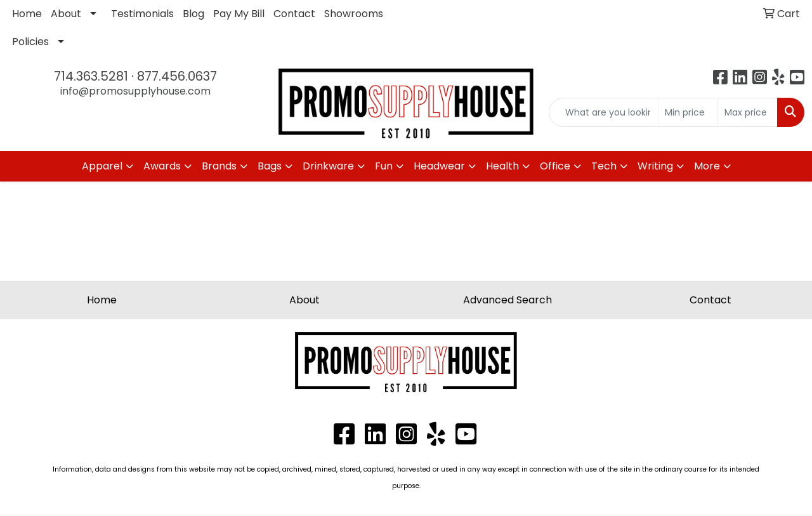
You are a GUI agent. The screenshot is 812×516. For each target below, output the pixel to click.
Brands (219, 166)
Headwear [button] (439, 166)
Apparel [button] (102, 166)
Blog (193, 14)
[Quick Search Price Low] (688, 112)
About (66, 14)
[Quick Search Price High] (748, 112)
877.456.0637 (177, 76)
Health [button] (502, 166)
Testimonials (142, 14)
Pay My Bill (239, 14)
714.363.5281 (91, 76)
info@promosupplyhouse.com (135, 91)
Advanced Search (507, 300)
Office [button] (555, 166)
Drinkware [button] (328, 166)
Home (27, 14)
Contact (294, 14)
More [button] (707, 166)
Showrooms (354, 14)
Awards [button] (162, 166)
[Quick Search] (604, 112)
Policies (30, 42)
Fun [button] (384, 166)
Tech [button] (604, 166)
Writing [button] (655, 166)
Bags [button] (270, 166)
